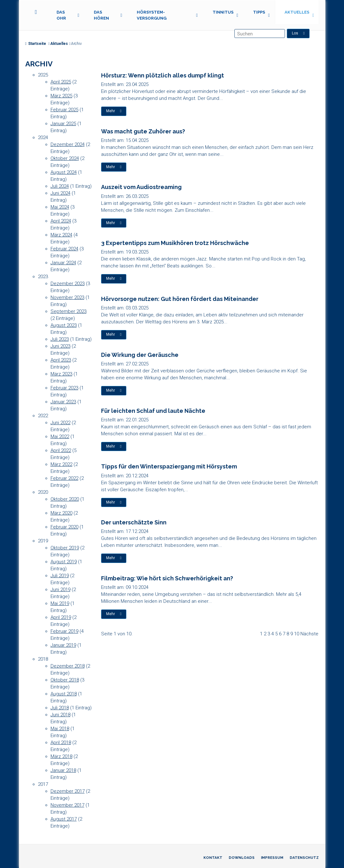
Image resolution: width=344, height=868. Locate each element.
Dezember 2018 (68, 666)
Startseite (36, 44)
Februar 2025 (64, 110)
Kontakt (213, 858)
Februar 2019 (64, 631)
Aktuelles (297, 12)
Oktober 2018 (65, 680)
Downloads (242, 858)
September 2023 (69, 311)
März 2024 (61, 235)
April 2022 (61, 450)
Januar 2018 (63, 770)
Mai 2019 (60, 603)
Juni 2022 (60, 423)
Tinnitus (223, 12)
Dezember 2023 (68, 284)
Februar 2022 (64, 478)
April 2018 (61, 743)
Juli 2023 (60, 339)
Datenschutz (304, 858)
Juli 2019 (60, 576)
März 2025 (61, 96)
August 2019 (64, 562)
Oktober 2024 (65, 158)
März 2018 (61, 756)
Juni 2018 (60, 715)
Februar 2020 (64, 527)
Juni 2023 (60, 346)
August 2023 (64, 325)
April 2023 (61, 360)
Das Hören (101, 15)
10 (297, 634)
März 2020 (61, 513)
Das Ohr (61, 15)
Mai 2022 (60, 437)
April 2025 (61, 82)
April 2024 (61, 221)
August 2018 (64, 694)
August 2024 (64, 172)
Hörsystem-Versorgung (152, 15)
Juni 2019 (60, 590)
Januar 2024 (63, 263)
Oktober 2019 (65, 548)
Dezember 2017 (68, 791)
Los (298, 33)
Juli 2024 (60, 186)
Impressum (272, 858)
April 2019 (61, 617)
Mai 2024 (60, 207)
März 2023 (61, 374)
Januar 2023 (63, 402)
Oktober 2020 (65, 499)
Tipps (259, 12)
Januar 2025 (63, 124)
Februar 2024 (64, 249)
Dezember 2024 (68, 144)
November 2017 (67, 805)
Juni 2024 (60, 193)
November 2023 (67, 297)
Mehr (114, 111)
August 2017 (64, 819)
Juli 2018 (60, 708)
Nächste (309, 634)
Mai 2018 (60, 729)
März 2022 (61, 464)
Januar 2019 (63, 645)
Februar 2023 (64, 388)
